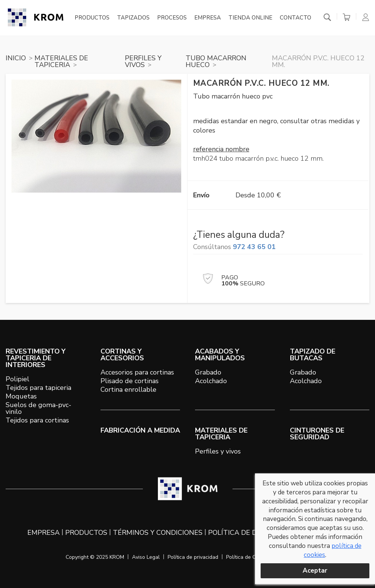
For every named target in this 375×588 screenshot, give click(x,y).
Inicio (16, 58)
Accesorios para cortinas (137, 372)
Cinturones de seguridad (317, 434)
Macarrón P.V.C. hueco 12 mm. (318, 61)
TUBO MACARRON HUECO (216, 61)
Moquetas (21, 396)
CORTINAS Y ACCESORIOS (122, 355)
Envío (201, 195)
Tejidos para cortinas (37, 420)
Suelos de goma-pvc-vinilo (38, 408)
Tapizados (133, 18)
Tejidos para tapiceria (38, 388)
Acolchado (211, 381)
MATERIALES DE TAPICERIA (61, 61)
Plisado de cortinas (130, 381)
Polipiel (17, 379)
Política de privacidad (193, 557)
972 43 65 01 (254, 247)
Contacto (295, 18)
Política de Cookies (249, 557)
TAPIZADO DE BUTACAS (313, 355)
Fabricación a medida (140, 430)
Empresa (208, 18)
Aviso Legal (146, 557)
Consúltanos (234, 247)
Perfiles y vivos (218, 451)
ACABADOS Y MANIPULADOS (220, 355)
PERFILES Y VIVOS (143, 61)
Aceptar (315, 571)
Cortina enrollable (128, 390)
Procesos (172, 18)
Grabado (208, 372)
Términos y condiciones (158, 533)
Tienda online (250, 18)
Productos (92, 18)
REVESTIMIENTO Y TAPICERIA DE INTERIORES (36, 358)
